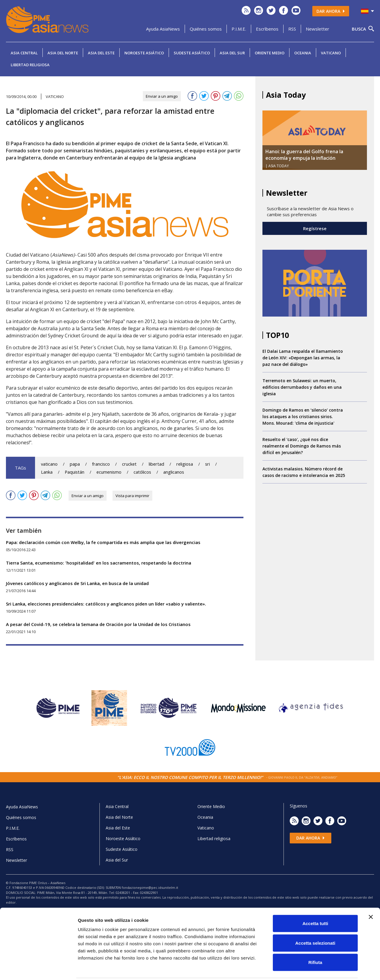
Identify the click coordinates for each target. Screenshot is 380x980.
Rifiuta (315, 941)
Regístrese (315, 228)
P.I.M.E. (239, 29)
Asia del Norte (63, 53)
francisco (101, 464)
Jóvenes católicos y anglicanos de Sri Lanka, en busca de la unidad (77, 583)
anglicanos (174, 472)
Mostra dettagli (312, 968)
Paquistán (75, 472)
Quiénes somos (206, 29)
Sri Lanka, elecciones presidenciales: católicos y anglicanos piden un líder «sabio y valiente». (106, 604)
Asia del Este (101, 53)
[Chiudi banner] (371, 896)
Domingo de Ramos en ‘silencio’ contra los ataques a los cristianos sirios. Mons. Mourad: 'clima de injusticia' (303, 417)
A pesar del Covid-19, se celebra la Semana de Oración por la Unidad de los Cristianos (98, 624)
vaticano (49, 464)
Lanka (47, 472)
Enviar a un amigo (162, 96)
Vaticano (331, 53)
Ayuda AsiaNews (163, 29)
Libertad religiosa (30, 65)
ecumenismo (109, 472)
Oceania (303, 53)
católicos (142, 472)
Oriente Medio (270, 53)
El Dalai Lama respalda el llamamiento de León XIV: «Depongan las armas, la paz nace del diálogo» (303, 358)
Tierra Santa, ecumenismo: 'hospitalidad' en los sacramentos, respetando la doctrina (99, 563)
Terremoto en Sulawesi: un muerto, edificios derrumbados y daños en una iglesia (302, 387)
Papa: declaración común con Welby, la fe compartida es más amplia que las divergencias (103, 542)
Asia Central (24, 53)
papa (75, 464)
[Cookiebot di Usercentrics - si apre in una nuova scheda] (38, 968)
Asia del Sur (232, 53)
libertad (156, 464)
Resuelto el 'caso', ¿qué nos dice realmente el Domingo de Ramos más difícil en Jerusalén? (302, 446)
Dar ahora (331, 11)
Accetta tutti (315, 902)
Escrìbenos (267, 29)
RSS (292, 29)
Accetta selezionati (315, 922)
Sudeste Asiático (192, 53)
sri (208, 464)
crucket (129, 464)
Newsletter (318, 29)
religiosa (185, 464)
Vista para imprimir (132, 496)
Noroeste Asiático (144, 53)
